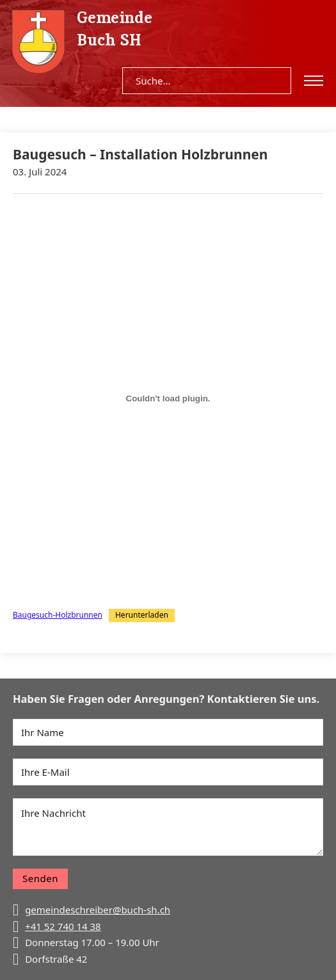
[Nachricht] (168, 827)
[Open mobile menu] (314, 81)
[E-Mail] (168, 772)
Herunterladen (142, 615)
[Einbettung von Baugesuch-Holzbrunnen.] (168, 399)
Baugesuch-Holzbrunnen (58, 615)
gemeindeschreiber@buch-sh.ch (98, 910)
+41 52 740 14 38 (63, 926)
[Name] (168, 732)
